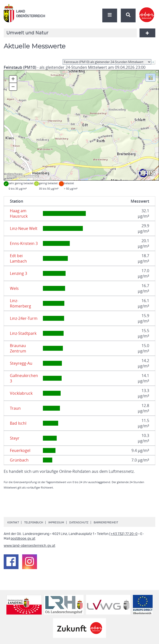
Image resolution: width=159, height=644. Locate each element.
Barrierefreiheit (106, 523)
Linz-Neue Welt (24, 228)
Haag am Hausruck (19, 213)
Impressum (56, 523)
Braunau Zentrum (18, 348)
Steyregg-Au (21, 363)
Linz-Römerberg (20, 303)
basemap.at (31, 176)
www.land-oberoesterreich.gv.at (29, 546)
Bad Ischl (18, 423)
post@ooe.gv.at (23, 539)
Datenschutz (79, 523)
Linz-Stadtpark (23, 333)
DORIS (20, 176)
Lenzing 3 (18, 273)
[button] (150, 77)
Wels (14, 288)
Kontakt (13, 523)
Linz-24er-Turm (24, 318)
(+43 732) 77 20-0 (123, 534)
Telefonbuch (34, 523)
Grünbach (19, 460)
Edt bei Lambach (18, 258)
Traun (15, 408)
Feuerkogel (20, 450)
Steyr (15, 438)
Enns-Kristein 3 (24, 243)
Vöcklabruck (21, 393)
